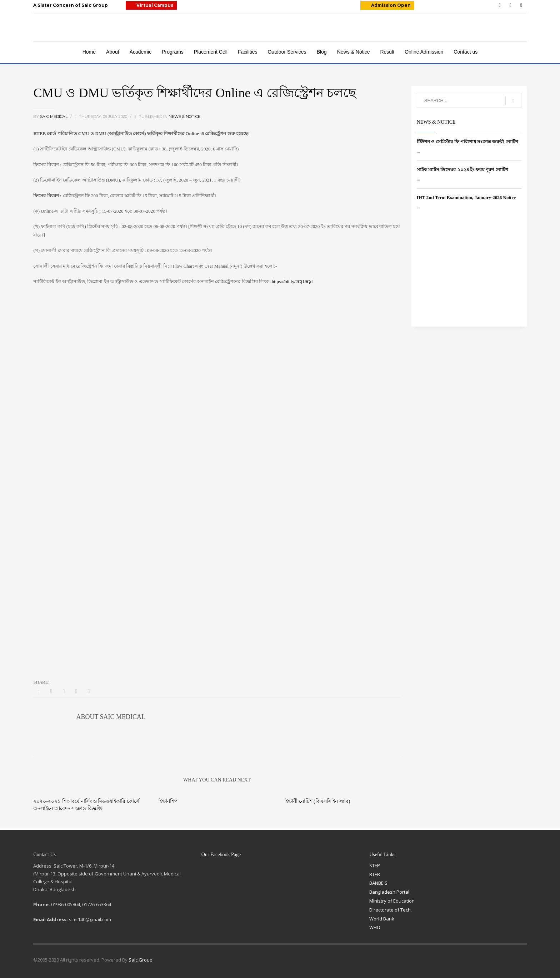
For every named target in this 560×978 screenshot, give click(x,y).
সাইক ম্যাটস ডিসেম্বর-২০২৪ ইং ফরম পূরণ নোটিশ (462, 170)
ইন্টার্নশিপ (169, 801)
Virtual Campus (155, 5)
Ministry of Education (392, 901)
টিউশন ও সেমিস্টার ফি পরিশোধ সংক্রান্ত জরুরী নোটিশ (467, 142)
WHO (375, 927)
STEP (375, 865)
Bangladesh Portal (389, 892)
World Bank (382, 919)
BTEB (375, 874)
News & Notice (184, 116)
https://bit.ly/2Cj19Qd (292, 281)
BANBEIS (378, 883)
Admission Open (391, 5)
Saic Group (141, 960)
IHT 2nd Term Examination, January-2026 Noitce (466, 197)
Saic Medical (54, 116)
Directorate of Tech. (391, 910)
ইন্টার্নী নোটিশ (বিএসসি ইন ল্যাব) (318, 801)
